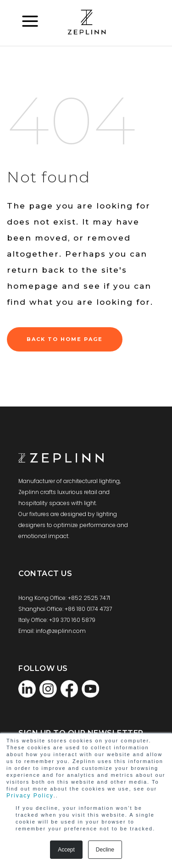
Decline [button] (105, 850)
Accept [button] (66, 850)
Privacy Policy (30, 796)
